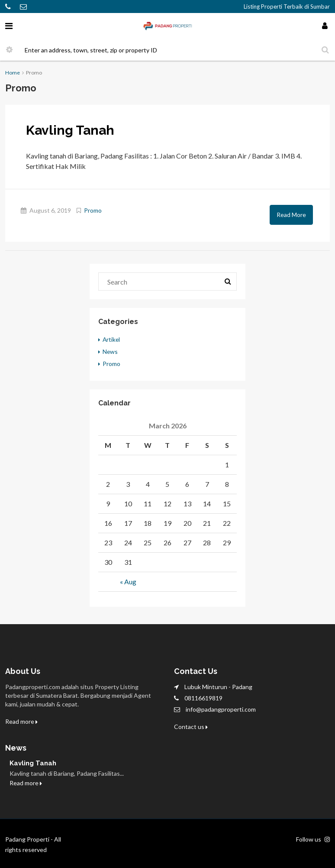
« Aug (128, 581)
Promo (93, 210)
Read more (21, 721)
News (110, 351)
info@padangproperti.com (221, 709)
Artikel (112, 339)
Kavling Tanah (70, 130)
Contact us (191, 727)
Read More (291, 215)
